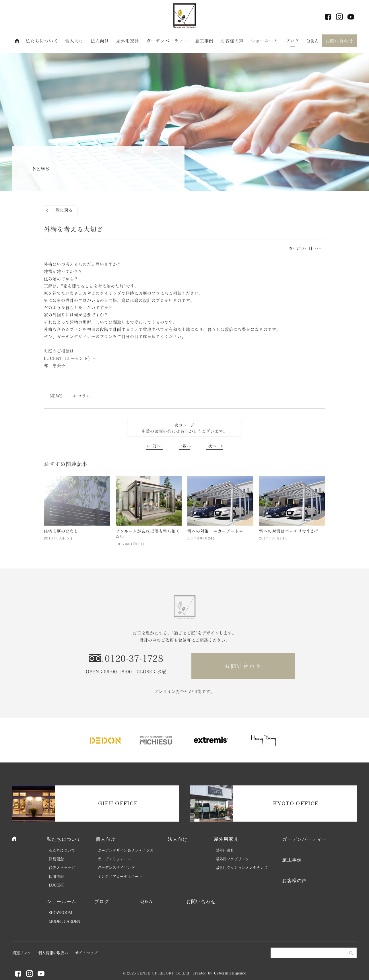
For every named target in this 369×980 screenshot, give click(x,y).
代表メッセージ (62, 868)
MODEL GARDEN (64, 921)
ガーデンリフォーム (114, 859)
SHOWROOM (60, 913)
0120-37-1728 (134, 659)
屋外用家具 (128, 41)
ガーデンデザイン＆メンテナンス (126, 850)
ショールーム (265, 41)
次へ (213, 446)
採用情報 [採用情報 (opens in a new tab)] (56, 877)
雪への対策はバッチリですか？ (289, 531)
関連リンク (22, 953)
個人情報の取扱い (53, 953)
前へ (157, 446)
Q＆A (312, 41)
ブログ (292, 41)
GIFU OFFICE (118, 803)
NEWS (56, 396)
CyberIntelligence (230, 973)
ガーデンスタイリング (116, 868)
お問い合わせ (339, 41)
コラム (84, 396)
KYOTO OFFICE (296, 803)
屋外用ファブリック (232, 859)
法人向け (100, 41)
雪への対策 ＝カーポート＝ (215, 531)
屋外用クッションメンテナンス (242, 868)
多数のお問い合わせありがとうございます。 (184, 431)
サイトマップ (86, 953)
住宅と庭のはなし (61, 531)
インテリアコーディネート (120, 877)
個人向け (74, 41)
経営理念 (56, 859)
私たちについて (42, 41)
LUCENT (57, 885)
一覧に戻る (62, 210)
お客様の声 (232, 41)
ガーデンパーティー (167, 41)
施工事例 (204, 41)
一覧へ (185, 446)
